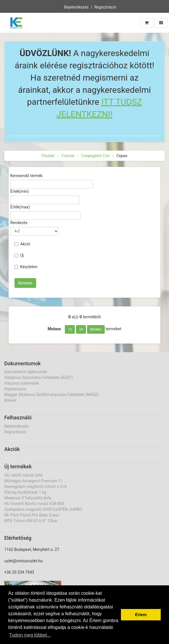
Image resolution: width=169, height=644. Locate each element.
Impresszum (15, 389)
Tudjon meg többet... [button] (30, 635)
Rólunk (10, 400)
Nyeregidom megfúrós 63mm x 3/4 (35, 487)
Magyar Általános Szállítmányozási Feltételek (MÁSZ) (51, 395)
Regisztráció (105, 7)
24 (81, 329)
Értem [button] (141, 615)
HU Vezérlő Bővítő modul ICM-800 (34, 504)
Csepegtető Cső (95, 156)
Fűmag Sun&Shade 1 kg (25, 492)
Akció (22, 244)
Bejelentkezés (76, 7)
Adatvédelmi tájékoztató (26, 372)
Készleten (26, 267)
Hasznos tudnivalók (22, 383)
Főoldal (48, 156)
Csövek (68, 156)
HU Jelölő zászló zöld (23, 475)
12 (70, 329)
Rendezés (19, 223)
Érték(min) (19, 191)
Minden (96, 329)
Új (19, 255)
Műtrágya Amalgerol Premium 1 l (33, 481)
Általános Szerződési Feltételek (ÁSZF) (39, 378)
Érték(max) (20, 207)
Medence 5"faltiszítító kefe (28, 498)
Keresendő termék (26, 176)
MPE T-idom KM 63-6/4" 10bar (31, 521)
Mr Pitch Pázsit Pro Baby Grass (32, 515)
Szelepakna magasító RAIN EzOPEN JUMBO (43, 509)
